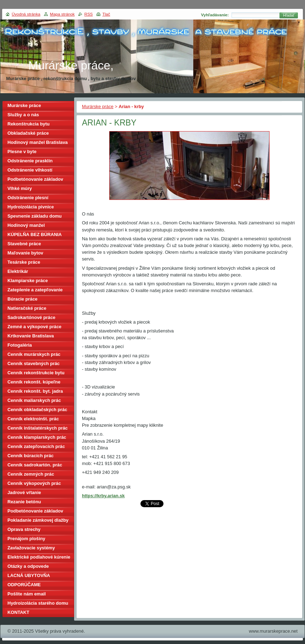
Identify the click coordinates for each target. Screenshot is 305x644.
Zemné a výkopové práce (34, 327)
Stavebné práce (24, 244)
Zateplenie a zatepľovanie (35, 290)
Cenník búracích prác (30, 456)
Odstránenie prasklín (30, 161)
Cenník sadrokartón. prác (35, 465)
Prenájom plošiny (26, 539)
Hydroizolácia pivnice (31, 207)
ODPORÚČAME (24, 585)
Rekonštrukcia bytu (29, 124)
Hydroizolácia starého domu (38, 603)
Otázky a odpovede (28, 566)
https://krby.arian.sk (103, 496)
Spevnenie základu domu (35, 216)
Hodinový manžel (26, 225)
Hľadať (289, 15)
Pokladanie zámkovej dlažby (38, 520)
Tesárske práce (24, 262)
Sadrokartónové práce (31, 317)
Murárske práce (98, 107)
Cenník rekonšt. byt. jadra (35, 391)
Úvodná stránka (26, 14)
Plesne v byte (22, 152)
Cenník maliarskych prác (34, 400)
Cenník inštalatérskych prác (38, 428)
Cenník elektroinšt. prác (33, 419)
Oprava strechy (24, 529)
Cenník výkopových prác (34, 483)
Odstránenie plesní (28, 198)
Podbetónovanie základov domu (35, 512)
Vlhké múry (20, 188)
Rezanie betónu (24, 502)
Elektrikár (18, 271)
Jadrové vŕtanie (24, 492)
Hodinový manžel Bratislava (38, 142)
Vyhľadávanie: (215, 15)
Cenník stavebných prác (34, 363)
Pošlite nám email (27, 594)
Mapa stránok (62, 14)
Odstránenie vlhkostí (30, 170)
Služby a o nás (23, 115)
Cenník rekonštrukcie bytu (36, 373)
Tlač (106, 14)
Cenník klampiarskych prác (37, 437)
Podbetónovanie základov (35, 179)
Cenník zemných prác (31, 474)
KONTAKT (18, 612)
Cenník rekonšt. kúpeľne (34, 382)
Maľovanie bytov (25, 253)
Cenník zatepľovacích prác (36, 446)
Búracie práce (23, 299)
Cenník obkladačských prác (37, 410)
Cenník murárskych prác (34, 354)
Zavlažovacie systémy (31, 548)
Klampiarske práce (28, 281)
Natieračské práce (27, 308)
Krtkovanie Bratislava (31, 336)
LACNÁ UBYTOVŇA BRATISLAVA (29, 576)
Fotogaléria (20, 345)
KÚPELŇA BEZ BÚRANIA (35, 234)
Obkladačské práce (28, 133)
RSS (89, 14)
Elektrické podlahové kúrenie (39, 557)
